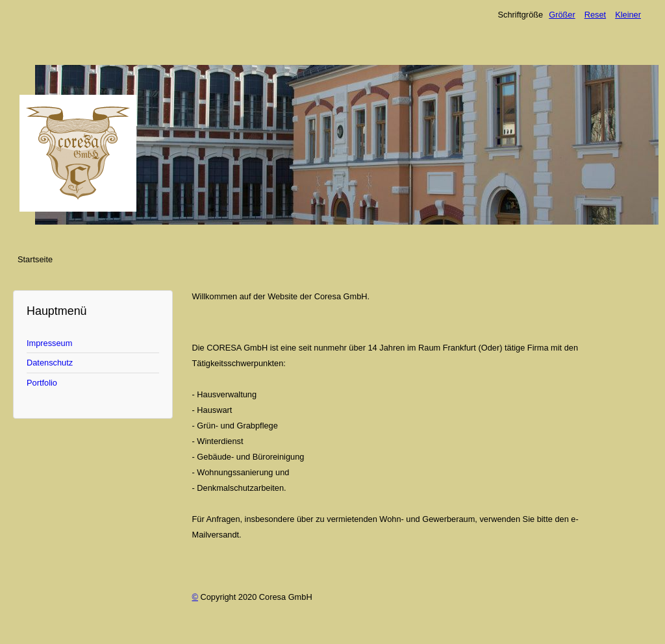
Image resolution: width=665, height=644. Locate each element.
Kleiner (628, 15)
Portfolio (42, 383)
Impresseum (49, 343)
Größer (562, 15)
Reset (595, 15)
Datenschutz (50, 363)
